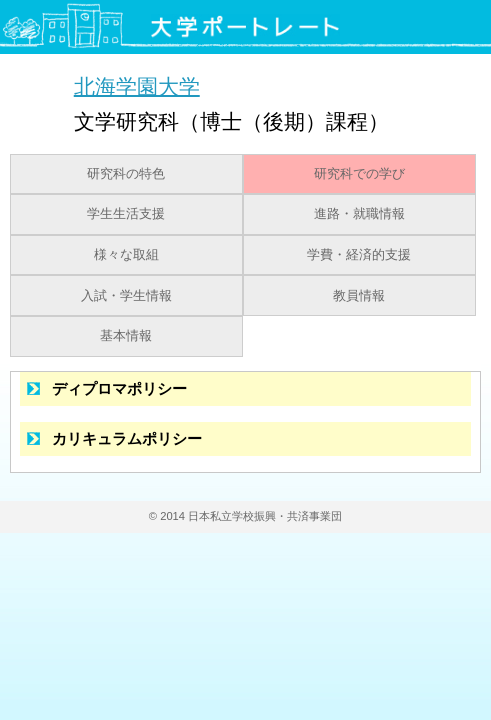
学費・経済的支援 (359, 255)
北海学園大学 (137, 85)
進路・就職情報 (359, 214)
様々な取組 (126, 255)
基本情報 (126, 336)
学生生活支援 (126, 214)
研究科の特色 (126, 174)
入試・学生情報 (126, 296)
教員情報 (359, 296)
